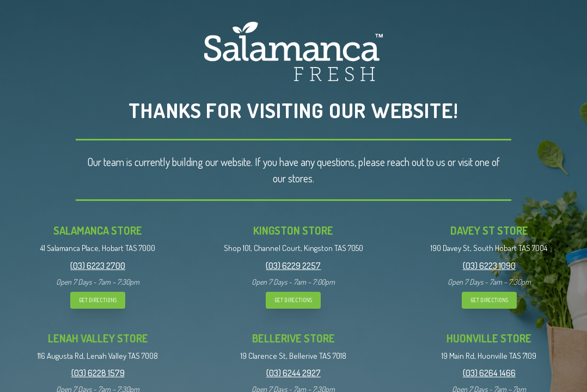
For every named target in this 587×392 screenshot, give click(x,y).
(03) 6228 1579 (98, 373)
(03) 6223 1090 (489, 266)
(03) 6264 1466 (489, 373)
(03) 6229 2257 (293, 266)
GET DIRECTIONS (98, 300)
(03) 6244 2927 (293, 373)
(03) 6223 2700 (98, 266)
